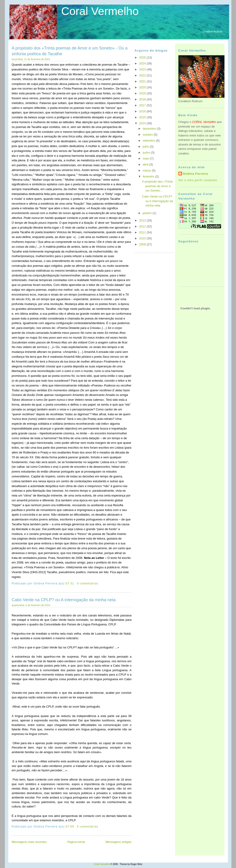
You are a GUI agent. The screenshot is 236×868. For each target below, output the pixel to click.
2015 (143, 117)
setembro (149, 141)
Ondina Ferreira (196, 174)
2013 (143, 220)
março (147, 170)
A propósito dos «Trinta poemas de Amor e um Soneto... (157, 186)
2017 (143, 105)
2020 (143, 87)
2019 (143, 93)
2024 (143, 63)
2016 (143, 111)
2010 (143, 238)
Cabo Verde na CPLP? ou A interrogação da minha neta (64, 600)
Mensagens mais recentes (29, 842)
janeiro (148, 213)
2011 (143, 232)
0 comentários (87, 584)
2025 (143, 57)
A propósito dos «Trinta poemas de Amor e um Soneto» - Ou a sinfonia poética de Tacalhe (70, 51)
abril (146, 164)
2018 (143, 99)
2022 (143, 75)
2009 (143, 244)
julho (146, 147)
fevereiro (149, 176)
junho (147, 152)
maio (146, 158)
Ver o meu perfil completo (198, 180)
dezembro (150, 129)
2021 (143, 81)
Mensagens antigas (119, 842)
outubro (148, 135)
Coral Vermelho (100, 11)
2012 (143, 226)
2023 (143, 69)
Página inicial (76, 842)
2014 (143, 123)
